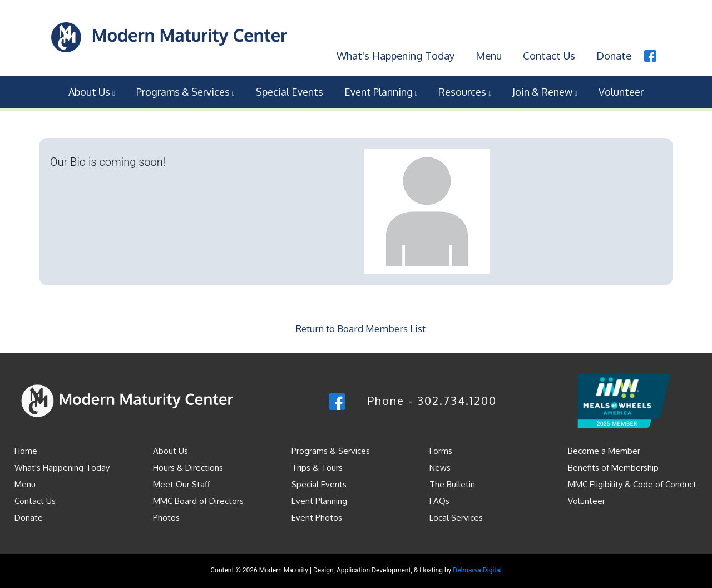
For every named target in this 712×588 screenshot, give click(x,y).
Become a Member (604, 449)
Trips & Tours (317, 466)
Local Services (456, 516)
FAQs (439, 499)
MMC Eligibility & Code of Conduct (632, 483)
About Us (92, 91)
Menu (486, 54)
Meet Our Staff (182, 483)
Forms (441, 449)
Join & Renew (545, 91)
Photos (166, 516)
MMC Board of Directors (198, 499)
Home (26, 449)
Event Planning (381, 91)
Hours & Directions (188, 466)
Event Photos (317, 516)
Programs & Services (186, 91)
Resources (465, 91)
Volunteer (621, 91)
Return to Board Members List (360, 327)
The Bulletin (452, 483)
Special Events (290, 91)
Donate (614, 54)
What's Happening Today (391, 54)
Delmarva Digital (477, 569)
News (440, 466)
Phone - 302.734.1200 (432, 399)
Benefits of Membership (613, 466)
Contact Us (547, 54)
